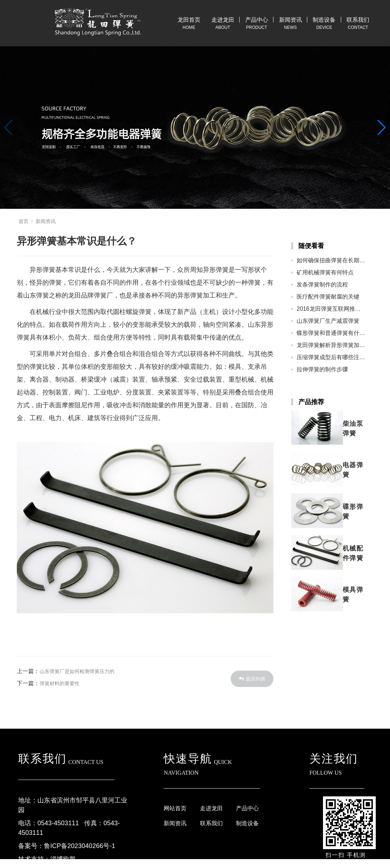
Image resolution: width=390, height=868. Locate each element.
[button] (382, 128)
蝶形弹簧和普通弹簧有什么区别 (331, 333)
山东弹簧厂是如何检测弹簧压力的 (77, 671)
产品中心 (257, 20)
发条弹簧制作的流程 (322, 285)
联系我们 (358, 20)
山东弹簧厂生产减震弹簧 (328, 321)
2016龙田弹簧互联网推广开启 (331, 309)
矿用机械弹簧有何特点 (325, 272)
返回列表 (252, 679)
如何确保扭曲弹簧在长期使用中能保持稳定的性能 (331, 260)
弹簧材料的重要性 (60, 683)
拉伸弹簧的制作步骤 (322, 369)
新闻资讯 (291, 20)
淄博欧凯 (63, 859)
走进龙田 (223, 20)
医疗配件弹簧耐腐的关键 (328, 297)
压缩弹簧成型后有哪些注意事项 (331, 357)
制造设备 (324, 20)
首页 (24, 221)
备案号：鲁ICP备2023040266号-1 (67, 846)
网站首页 (175, 808)
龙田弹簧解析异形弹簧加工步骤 (331, 345)
